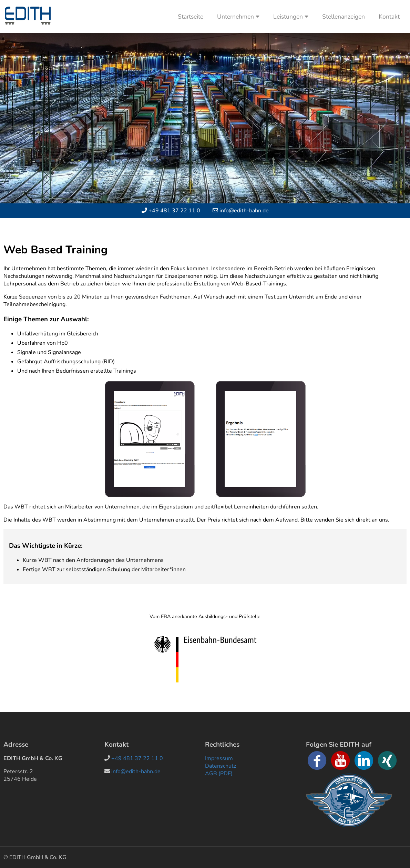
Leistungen (291, 17)
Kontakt (389, 17)
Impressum (219, 758)
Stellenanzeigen (344, 17)
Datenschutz (221, 766)
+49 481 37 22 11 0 (174, 211)
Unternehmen (238, 17)
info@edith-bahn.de (244, 211)
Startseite (191, 17)
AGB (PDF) (219, 774)
